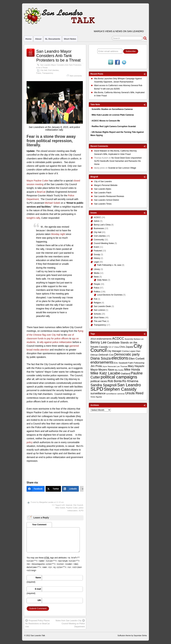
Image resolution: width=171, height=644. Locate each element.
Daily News (102, 280)
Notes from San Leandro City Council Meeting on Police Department (70, 623)
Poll (96, 299)
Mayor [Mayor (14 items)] (94, 370)
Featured (98, 251)
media (36, 350)
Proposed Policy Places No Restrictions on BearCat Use (37, 623)
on (102, 151)
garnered (74, 346)
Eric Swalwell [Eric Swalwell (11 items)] (121, 363)
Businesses (99, 228)
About (38, 39)
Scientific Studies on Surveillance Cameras (112, 109)
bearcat (69, 505)
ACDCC (97, 217)
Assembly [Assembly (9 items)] (129, 339)
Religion (97, 303)
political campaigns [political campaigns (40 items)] (119, 377)
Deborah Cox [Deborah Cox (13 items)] (106, 355)
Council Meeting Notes (104, 243)
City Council (78, 505)
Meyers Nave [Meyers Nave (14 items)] (106, 370)
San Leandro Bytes (103, 189)
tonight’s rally (33, 218)
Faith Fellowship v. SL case (109, 265)
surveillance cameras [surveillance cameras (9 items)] (115, 394)
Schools (97, 314)
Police (39, 73)
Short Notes (70, 39)
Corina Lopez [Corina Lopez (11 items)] (129, 351)
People (97, 284)
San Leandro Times (103, 204)
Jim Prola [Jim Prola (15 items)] (96, 366)
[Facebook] (35, 489)
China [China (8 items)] (117, 347)
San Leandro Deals (102, 306)
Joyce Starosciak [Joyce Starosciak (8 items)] (109, 366)
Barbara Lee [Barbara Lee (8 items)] (139, 339)
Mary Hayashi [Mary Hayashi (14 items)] (136, 366)
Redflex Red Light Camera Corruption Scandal (114, 126)
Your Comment (39, 525)
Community (99, 240)
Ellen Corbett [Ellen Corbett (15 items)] (137, 359)
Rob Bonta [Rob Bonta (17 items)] (115, 381)
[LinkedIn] (70, 489)
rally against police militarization (56, 342)
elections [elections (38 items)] (120, 358)
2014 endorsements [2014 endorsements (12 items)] (101, 339)
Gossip (97, 255)
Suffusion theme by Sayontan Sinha (132, 635)
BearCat (41, 192)
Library (97, 269)
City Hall (44, 70)
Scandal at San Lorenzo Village (122, 168)
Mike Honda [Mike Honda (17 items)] (132, 370)
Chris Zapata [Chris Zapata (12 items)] (126, 347)
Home (28, 39)
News (96, 277)
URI (39, 600)
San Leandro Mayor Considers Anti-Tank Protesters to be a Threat (58, 56)
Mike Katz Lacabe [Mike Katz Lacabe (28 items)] (105, 373)
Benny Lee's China (102, 225)
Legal (96, 262)
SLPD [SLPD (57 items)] (97, 389)
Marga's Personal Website (106, 185)
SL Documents (53, 39)
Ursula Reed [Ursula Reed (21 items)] (134, 393)
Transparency (48, 73)
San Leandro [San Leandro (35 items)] (129, 385)
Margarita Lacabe (46, 502)
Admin (97, 221)
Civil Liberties (53, 70)
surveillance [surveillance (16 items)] (98, 393)
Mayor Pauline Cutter (37, 181)
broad (30, 350)
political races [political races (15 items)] (99, 381)
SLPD (81, 511)
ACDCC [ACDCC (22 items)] (118, 338)
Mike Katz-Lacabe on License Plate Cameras (113, 115)
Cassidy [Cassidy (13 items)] (103, 347)
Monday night (58, 234)
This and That (100, 321)
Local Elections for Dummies (110, 295)
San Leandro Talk (38, 635)
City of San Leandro (103, 181)
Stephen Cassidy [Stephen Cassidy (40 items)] (120, 389)
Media (97, 273)
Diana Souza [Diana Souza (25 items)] (101, 358)
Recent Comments (99, 146)
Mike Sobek (60, 508)
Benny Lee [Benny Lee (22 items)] (99, 342)
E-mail (38, 589)
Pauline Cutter (72, 508)
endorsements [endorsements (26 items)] (102, 362)
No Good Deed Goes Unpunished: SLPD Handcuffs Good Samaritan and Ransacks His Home (118, 161)
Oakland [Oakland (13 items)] (125, 374)
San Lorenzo (100, 310)
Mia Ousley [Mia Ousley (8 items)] (119, 370)
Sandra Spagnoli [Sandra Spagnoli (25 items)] (104, 385)
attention (45, 350)
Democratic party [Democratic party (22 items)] (127, 354)
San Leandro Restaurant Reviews (109, 196)
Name (38, 578)
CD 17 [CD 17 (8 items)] (111, 347)
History (97, 258)
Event (96, 247)
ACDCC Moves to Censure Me (106, 121)
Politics (97, 292)
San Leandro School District (107, 200)
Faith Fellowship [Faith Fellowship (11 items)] (136, 363)
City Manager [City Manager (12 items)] (114, 351)
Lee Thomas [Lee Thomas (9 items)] (122, 366)
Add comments (76, 76)
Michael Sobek (52, 203)
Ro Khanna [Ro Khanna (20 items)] (130, 381)
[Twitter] (53, 489)
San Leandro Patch (103, 193)
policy (30, 442)
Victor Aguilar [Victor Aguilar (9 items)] (96, 397)
